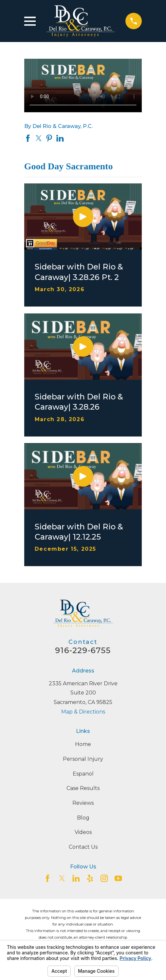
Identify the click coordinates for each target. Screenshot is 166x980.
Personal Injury (83, 759)
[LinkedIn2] (76, 878)
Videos (83, 832)
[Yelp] (90, 878)
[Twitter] (62, 878)
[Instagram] (104, 878)
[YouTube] (118, 878)
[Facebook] (47, 878)
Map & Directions (83, 712)
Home (83, 744)
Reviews (83, 803)
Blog (83, 818)
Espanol (83, 774)
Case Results (83, 788)
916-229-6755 (83, 650)
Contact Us (83, 847)
